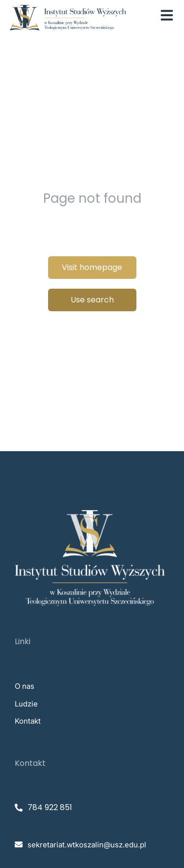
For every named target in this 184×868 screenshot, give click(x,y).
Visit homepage (92, 267)
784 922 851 (50, 807)
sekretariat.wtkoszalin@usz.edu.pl (87, 845)
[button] (167, 15)
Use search (92, 300)
